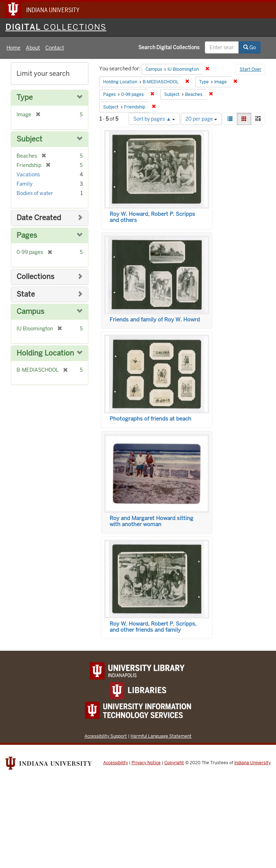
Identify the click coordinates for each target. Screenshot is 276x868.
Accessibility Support (106, 736)
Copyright (174, 763)
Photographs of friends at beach (150, 419)
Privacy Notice (146, 763)
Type (25, 98)
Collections (35, 277)
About (33, 48)
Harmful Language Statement (161, 736)
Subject (29, 139)
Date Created (39, 218)
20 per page (201, 119)
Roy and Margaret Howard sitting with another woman (151, 521)
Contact (55, 48)
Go (250, 47)
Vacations (28, 175)
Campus (30, 312)
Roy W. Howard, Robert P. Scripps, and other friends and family (153, 627)
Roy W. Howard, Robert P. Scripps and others (152, 217)
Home (13, 48)
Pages (27, 235)
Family (24, 184)
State (26, 294)
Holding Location (45, 353)
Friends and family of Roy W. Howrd (155, 320)
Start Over (250, 69)
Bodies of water (35, 193)
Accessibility (116, 763)
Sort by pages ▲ (154, 119)
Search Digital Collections (169, 47)
